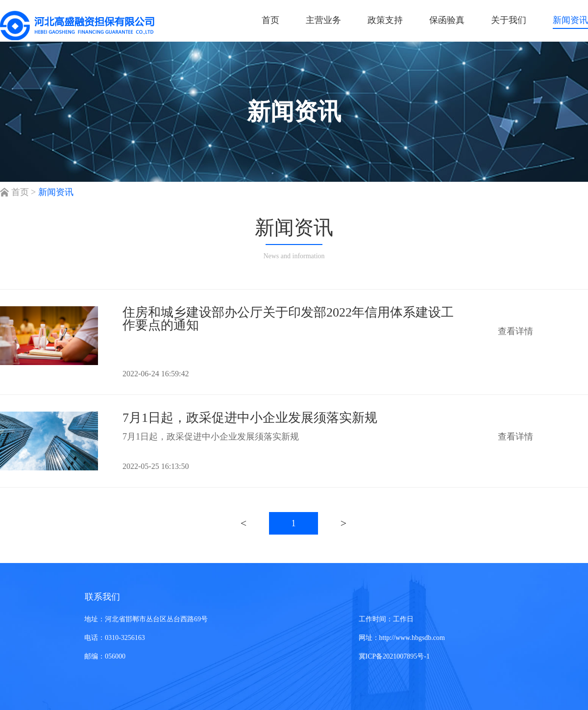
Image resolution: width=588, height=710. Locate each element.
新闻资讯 (570, 20)
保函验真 (447, 20)
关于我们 (509, 20)
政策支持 (385, 20)
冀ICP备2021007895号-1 (394, 656)
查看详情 (515, 331)
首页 (270, 20)
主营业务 (323, 20)
